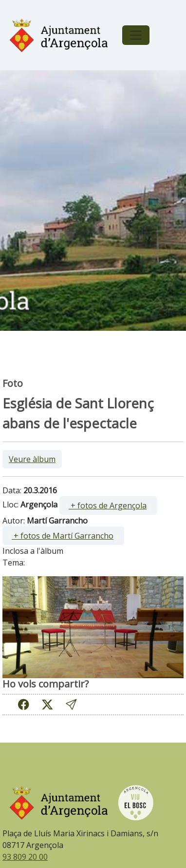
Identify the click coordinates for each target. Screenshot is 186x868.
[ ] (108, 505)
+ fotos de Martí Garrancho (63, 536)
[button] (71, 704)
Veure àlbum (32, 459)
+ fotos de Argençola (108, 505)
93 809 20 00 (25, 857)
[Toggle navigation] (136, 35)
